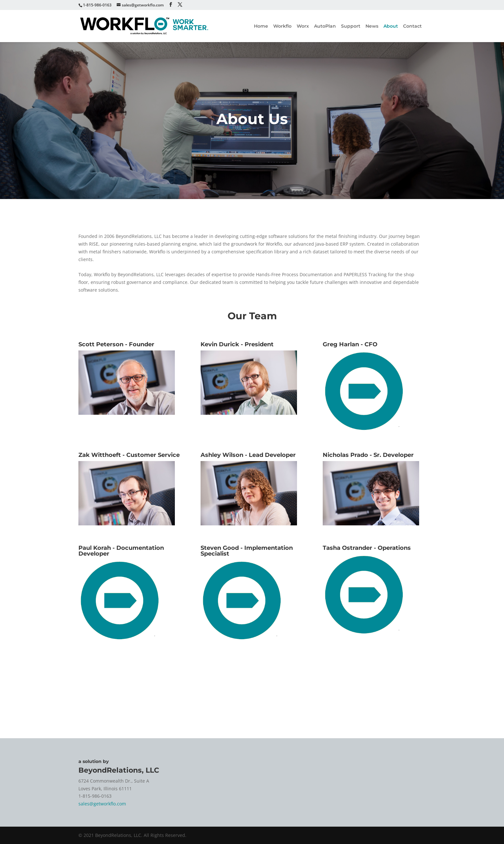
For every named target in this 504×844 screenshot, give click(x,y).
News (372, 26)
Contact (412, 26)
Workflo (282, 26)
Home (261, 26)
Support (351, 26)
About (391, 26)
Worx (303, 26)
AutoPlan (325, 26)
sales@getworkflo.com (102, 804)
